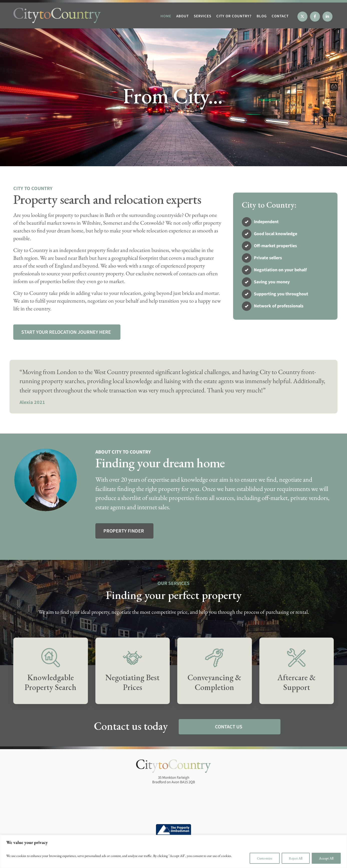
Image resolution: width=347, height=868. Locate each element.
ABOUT (183, 16)
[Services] (67, 332)
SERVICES (203, 16)
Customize (265, 858)
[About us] (124, 531)
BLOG (262, 16)
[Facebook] (315, 17)
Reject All (296, 858)
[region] (173, 851)
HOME (166, 16)
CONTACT (280, 16)
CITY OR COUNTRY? (234, 16)
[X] (302, 17)
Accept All (326, 858)
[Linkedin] (327, 17)
